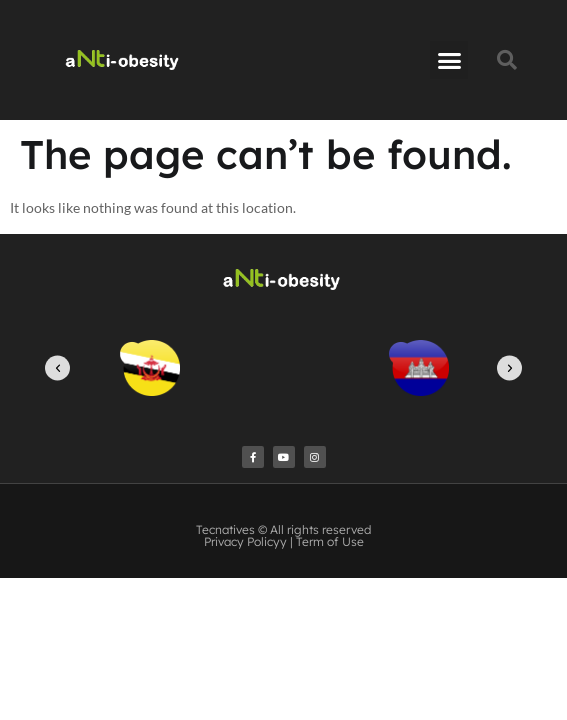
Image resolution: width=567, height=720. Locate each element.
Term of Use (330, 541)
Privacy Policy (242, 541)
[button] (449, 60)
